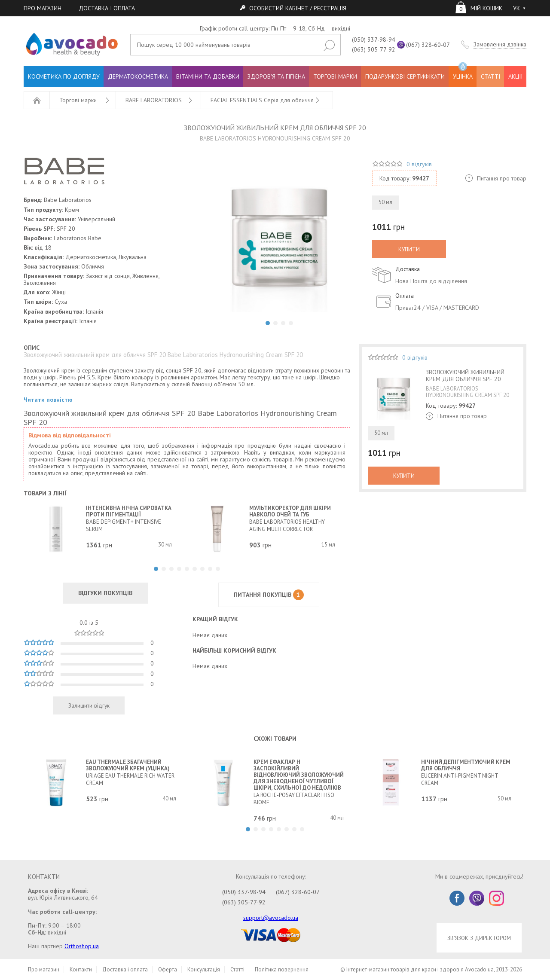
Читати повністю (48, 400)
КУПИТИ (409, 249)
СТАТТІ (490, 76)
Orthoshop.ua (82, 946)
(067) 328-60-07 (428, 45)
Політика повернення (282, 969)
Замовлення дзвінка (500, 44)
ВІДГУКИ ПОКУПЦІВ (105, 593)
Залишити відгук (89, 705)
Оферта (168, 969)
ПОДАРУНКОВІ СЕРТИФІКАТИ (405, 76)
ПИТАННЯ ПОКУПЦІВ (269, 595)
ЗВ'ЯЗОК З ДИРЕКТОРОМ (479, 938)
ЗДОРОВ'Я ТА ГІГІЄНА (276, 76)
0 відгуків (419, 164)
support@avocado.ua (271, 918)
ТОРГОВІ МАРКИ (335, 76)
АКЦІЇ (515, 76)
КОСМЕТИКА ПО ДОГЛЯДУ (64, 76)
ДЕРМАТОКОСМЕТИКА (138, 76)
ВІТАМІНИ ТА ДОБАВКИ (208, 76)
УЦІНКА (463, 73)
